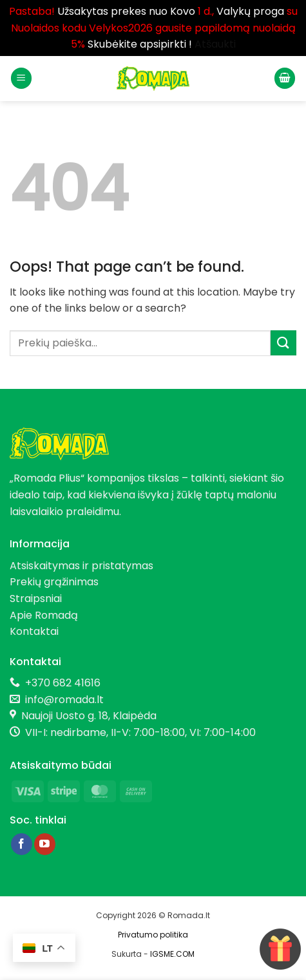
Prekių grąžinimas (54, 582)
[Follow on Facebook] (22, 844)
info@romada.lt (62, 700)
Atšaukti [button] (215, 44)
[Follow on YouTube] (45, 844)
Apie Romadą (44, 615)
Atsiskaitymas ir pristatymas (81, 566)
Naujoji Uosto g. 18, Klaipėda (89, 716)
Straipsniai (36, 598)
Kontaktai (34, 631)
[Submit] (283, 343)
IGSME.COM (172, 954)
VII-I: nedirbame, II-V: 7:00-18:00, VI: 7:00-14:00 (140, 732)
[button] (21, 78)
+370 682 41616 (63, 683)
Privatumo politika (153, 935)
